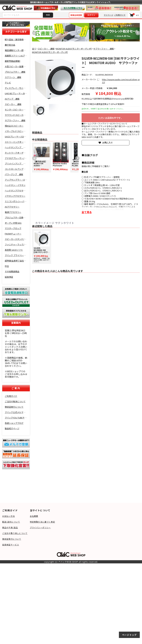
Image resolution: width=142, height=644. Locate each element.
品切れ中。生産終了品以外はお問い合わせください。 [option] (42, 247)
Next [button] (137, 32)
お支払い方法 (9, 516)
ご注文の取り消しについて (15, 533)
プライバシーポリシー (40, 527)
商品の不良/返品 (10, 527)
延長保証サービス (11, 545)
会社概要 (34, 516)
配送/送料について (11, 522)
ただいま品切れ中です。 (111, 118)
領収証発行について (12, 539)
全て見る (87, 212)
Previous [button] (34, 32)
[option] (61, 32)
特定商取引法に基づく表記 (42, 522)
